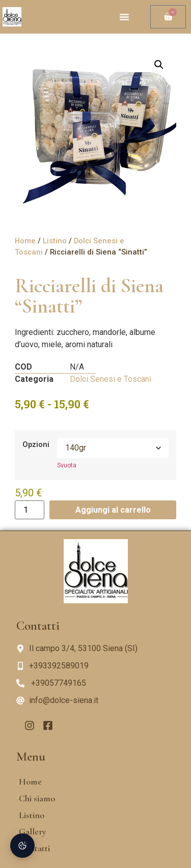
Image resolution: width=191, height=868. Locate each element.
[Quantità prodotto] (30, 510)
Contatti (34, 848)
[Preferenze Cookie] (22, 846)
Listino (55, 241)
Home (25, 241)
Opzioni (36, 445)
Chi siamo (37, 798)
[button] (124, 17)
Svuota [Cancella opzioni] (67, 465)
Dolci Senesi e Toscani (111, 379)
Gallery (33, 831)
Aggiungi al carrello (113, 510)
